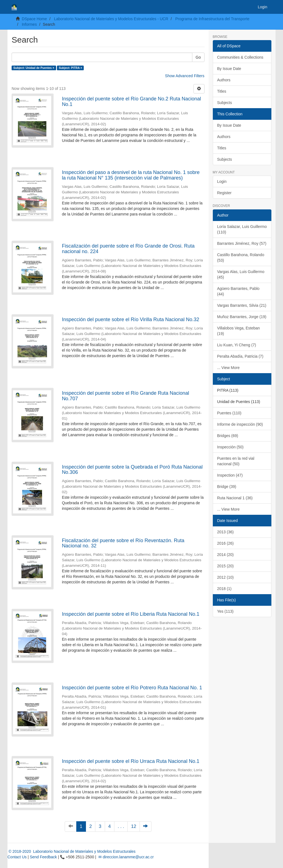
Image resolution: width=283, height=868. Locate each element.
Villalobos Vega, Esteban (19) (239, 331)
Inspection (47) (230, 475)
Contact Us (17, 857)
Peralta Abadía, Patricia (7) (240, 356)
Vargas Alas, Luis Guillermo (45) (241, 274)
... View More (228, 368)
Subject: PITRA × (71, 68)
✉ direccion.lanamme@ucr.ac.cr (125, 857)
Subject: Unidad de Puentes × (34, 68)
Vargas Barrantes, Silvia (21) (242, 305)
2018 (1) (224, 589)
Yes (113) (225, 611)
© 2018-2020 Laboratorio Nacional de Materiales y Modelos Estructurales (71, 851)
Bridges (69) (228, 436)
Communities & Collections (240, 57)
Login (222, 181)
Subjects (225, 103)
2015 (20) (226, 566)
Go (198, 57)
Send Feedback (43, 857)
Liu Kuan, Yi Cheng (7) (237, 345)
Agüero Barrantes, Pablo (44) (238, 291)
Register (224, 193)
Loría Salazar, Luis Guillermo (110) (242, 229)
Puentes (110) (229, 413)
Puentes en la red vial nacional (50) (236, 461)
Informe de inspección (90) (240, 424)
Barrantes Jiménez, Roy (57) (242, 243)
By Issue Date (229, 69)
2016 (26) (226, 543)
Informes (29, 24)
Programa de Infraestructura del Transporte (212, 19)
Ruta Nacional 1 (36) (235, 498)
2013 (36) (226, 532)
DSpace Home (34, 19)
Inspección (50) (230, 447)
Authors (224, 80)
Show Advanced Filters (185, 76)
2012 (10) (226, 577)
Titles (222, 91)
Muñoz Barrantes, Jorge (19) (242, 317)
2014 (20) (226, 555)
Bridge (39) (227, 487)
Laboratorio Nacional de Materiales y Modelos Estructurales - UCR (111, 19)
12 (134, 826)
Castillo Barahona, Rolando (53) (241, 258)
